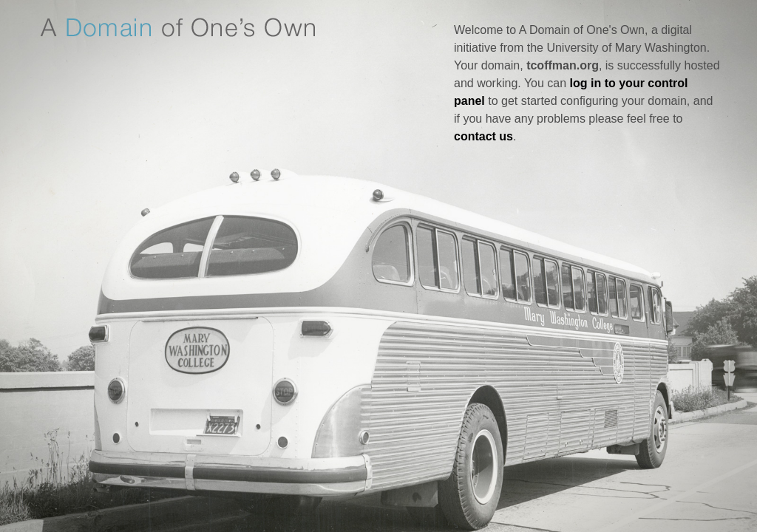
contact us (483, 136)
